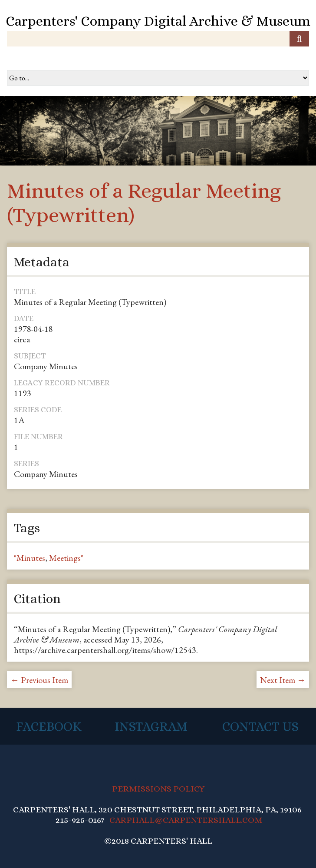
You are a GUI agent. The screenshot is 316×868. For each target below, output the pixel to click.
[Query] (158, 39)
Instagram (151, 726)
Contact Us (260, 726)
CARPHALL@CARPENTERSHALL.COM (186, 820)
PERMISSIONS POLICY (158, 789)
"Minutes (30, 558)
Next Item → (283, 680)
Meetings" (66, 558)
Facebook (49, 726)
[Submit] (299, 39)
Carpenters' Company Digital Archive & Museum (158, 21)
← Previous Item (39, 680)
